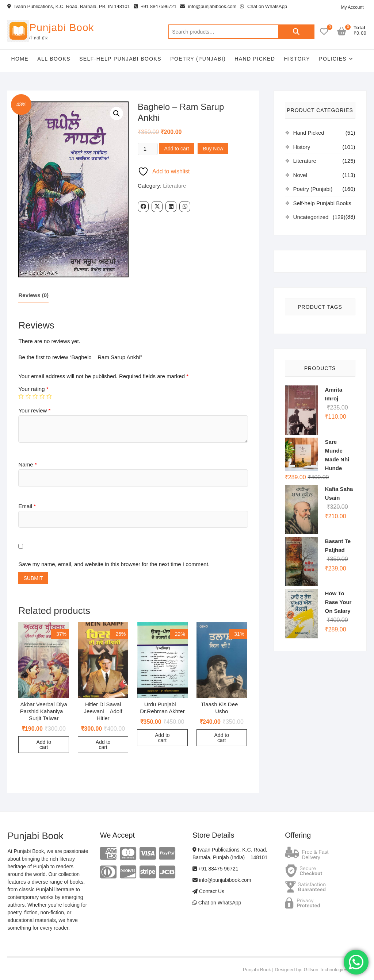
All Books (54, 59)
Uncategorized (311, 217)
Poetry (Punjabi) (198, 59)
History (297, 59)
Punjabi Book (62, 28)
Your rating (33, 389)
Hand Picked (255, 59)
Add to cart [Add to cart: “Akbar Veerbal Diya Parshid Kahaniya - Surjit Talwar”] (43, 745)
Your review (34, 410)
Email (27, 506)
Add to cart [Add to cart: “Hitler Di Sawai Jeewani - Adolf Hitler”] (103, 745)
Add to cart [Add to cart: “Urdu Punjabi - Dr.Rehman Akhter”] (162, 738)
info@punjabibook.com (208, 6)
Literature (174, 186)
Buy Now (213, 149)
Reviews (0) (33, 295)
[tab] (33, 296)
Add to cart (177, 149)
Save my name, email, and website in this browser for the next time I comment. (114, 564)
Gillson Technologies (326, 970)
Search (296, 32)
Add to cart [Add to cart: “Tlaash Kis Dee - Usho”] (222, 738)
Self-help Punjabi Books (120, 59)
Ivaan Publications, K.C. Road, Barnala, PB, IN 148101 (68, 6)
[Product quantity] (148, 149)
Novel (300, 175)
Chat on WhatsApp (264, 6)
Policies (333, 59)
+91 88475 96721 (215, 869)
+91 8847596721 (155, 6)
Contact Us (208, 891)
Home (20, 59)
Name (27, 464)
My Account (352, 7)
